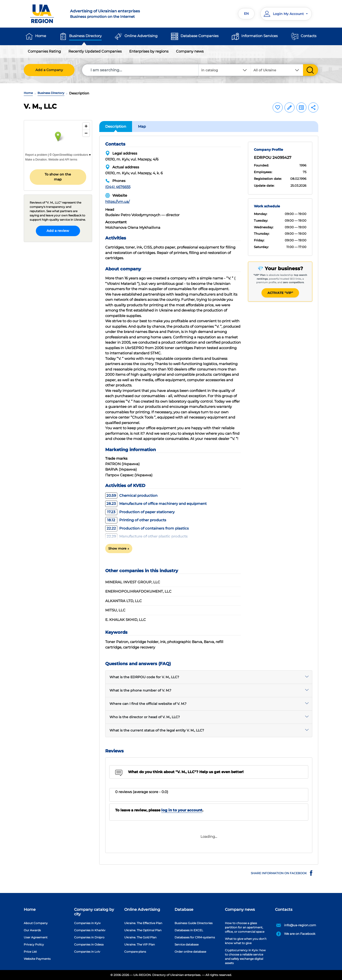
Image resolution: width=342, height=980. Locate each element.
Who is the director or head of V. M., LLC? (145, 717)
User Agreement (36, 937)
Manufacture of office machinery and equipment (156, 504)
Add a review (58, 231)
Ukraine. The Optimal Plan (143, 930)
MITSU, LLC (115, 610)
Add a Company (49, 70)
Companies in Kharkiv (90, 930)
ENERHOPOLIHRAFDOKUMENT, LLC (138, 591)
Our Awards (32, 930)
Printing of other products (136, 520)
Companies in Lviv (87, 952)
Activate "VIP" (280, 293)
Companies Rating (44, 51)
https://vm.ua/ (117, 202)
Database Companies (199, 36)
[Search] (140, 70)
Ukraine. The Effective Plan (143, 923)
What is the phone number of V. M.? (140, 690)
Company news (190, 51)
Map (142, 126)
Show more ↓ (119, 548)
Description (116, 126)
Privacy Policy (34, 944)
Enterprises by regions (149, 51)
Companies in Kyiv (87, 923)
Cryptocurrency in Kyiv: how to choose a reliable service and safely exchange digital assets (245, 957)
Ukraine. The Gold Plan (140, 937)
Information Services (259, 36)
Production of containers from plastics (147, 528)
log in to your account (182, 810)
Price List (30, 952)
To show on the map (58, 177)
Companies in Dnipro (89, 937)
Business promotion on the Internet (118, 14)
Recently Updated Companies (95, 51)
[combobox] (277, 70)
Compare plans (135, 952)
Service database (187, 944)
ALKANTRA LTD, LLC (123, 601)
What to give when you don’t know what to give (246, 941)
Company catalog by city (94, 912)
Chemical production (131, 495)
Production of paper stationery (140, 512)
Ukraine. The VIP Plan (140, 944)
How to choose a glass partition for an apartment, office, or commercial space (245, 927)
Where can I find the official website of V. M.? (148, 704)
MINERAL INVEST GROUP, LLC (133, 582)
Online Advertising (141, 36)
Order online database (190, 952)
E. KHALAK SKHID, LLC (126, 620)
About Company (36, 923)
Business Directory (85, 36)
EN (246, 14)
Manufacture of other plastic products (146, 536)
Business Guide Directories (194, 923)
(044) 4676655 (118, 187)
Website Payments (37, 959)
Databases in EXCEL (189, 930)
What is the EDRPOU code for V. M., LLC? (144, 677)
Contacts (309, 36)
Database (184, 909)
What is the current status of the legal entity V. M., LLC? (157, 730)
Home (41, 36)
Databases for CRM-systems (195, 937)
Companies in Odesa (89, 944)
